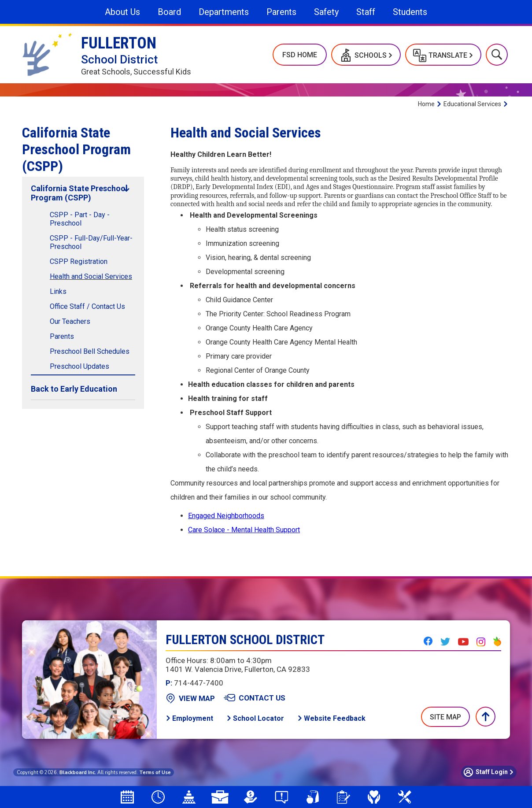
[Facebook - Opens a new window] (428, 641)
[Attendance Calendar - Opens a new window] (127, 797)
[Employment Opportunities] (220, 797)
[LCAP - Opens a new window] (251, 797)
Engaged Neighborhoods (226, 516)
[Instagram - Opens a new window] (481, 642)
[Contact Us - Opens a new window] (255, 698)
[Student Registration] (343, 797)
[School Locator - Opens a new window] (255, 718)
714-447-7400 (194, 683)
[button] (366, 55)
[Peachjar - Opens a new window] (497, 641)
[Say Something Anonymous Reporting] (281, 797)
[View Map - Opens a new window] (190, 698)
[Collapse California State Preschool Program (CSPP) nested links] (126, 188)
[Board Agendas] (189, 797)
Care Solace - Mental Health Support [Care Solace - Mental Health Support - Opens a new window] (244, 530)
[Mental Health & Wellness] (374, 797)
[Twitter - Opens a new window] (445, 641)
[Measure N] (405, 797)
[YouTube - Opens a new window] (463, 642)
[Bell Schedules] (158, 797)
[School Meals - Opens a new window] (312, 797)
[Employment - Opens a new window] (189, 718)
